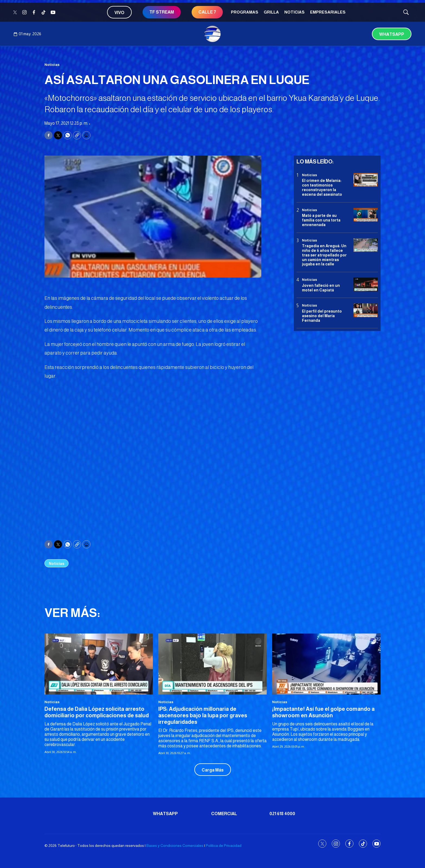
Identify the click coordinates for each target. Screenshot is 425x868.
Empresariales (328, 12)
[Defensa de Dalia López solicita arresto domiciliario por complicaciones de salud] (99, 664)
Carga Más (213, 770)
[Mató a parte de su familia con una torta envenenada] (366, 215)
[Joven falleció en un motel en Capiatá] (366, 284)
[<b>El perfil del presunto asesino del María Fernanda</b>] (366, 310)
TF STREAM (162, 12)
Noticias (294, 12)
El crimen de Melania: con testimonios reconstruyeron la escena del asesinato (322, 187)
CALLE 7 (207, 12)
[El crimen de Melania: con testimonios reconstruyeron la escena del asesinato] (366, 180)
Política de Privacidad (224, 846)
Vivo (119, 13)
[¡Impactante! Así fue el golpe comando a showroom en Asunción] (326, 664)
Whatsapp (392, 34)
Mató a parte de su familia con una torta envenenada (321, 220)
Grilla (271, 12)
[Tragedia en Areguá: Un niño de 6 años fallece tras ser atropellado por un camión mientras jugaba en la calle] (366, 245)
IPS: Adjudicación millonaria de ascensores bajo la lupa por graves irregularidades (203, 715)
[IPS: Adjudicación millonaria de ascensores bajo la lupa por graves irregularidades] (212, 664)
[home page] (212, 34)
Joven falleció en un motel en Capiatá (321, 288)
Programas (245, 12)
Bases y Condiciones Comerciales (175, 846)
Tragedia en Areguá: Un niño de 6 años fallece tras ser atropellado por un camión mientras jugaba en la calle (324, 255)
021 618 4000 (282, 814)
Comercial (224, 814)
